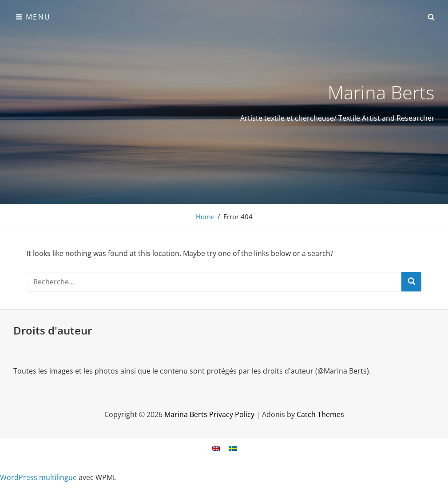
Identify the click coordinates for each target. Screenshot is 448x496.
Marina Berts (381, 92)
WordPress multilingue (38, 477)
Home (205, 217)
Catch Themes (320, 414)
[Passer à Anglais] (216, 448)
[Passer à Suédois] (233, 448)
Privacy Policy (232, 414)
